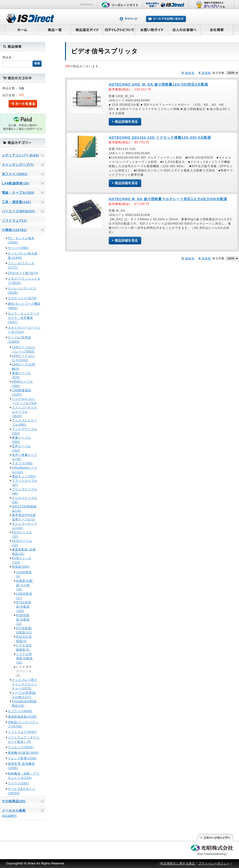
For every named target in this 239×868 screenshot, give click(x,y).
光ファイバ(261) (15, 174)
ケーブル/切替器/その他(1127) (24, 695)
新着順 (206, 73)
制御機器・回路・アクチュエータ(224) (24, 776)
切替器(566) (21, 567)
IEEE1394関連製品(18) (24, 509)
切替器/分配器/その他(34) (24, 585)
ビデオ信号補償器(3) (24, 648)
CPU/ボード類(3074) (23, 273)
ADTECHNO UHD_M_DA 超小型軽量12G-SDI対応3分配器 (158, 84)
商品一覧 (54, 30)
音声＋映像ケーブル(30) (25, 457)
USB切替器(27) (24, 596)
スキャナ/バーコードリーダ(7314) (24, 330)
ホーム (22, 30)
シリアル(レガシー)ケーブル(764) (24, 401)
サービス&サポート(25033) (22, 791)
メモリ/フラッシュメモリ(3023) (24, 281)
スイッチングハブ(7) (18, 165)
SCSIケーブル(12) (22, 543)
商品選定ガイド (87, 30)
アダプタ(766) (22, 463)
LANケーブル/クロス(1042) (24, 358)
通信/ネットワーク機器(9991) (24, 306)
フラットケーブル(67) (25, 483)
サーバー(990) (18, 248)
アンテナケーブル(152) (25, 431)
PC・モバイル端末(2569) (21, 240)
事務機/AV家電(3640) (23, 753)
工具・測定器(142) (16, 202)
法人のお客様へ (185, 30)
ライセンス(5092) (21, 747)
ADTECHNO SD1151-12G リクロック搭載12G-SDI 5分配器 (160, 137)
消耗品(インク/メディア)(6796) (23, 724)
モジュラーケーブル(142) (25, 526)
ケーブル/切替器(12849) (19, 340)
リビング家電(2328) (22, 758)
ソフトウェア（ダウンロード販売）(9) (24, 740)
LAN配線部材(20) (16, 183)
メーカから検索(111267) (14, 813)
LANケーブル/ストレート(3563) (24, 349)
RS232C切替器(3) (24, 639)
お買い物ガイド (152, 30)
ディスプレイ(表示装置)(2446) (23, 256)
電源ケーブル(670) (21, 375)
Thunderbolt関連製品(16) (24, 703)
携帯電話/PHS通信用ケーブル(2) (24, 517)
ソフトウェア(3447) (22, 732)
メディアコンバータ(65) (21, 155)
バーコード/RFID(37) (19, 211)
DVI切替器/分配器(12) (24, 630)
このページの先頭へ (214, 838)
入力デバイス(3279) (22, 298)
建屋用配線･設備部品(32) (24, 552)
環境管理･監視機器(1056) (21, 766)
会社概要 (217, 30)
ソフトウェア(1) (14, 221)
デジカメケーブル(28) (25, 500)
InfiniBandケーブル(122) (24, 470)
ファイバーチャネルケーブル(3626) (25, 412)
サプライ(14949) (20, 711)
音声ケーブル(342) (21, 448)
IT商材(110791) (14, 230)
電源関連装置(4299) (22, 717)
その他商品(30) (14, 801)
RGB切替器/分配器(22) (23, 620)
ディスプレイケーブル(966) (25, 423)
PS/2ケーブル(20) (22, 534)
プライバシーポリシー (214, 863)
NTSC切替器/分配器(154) (24, 607)
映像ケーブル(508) (21, 440)
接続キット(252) (24, 476)
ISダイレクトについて (120, 30)
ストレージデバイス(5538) (22, 291)
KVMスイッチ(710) (22, 560)
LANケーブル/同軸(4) (24, 367)
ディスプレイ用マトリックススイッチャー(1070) (25, 684)
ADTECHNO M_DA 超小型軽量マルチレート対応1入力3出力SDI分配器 (168, 199)
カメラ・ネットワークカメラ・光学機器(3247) (24, 318)
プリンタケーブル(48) (25, 491)
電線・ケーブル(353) (18, 193)
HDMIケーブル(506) (22, 384)
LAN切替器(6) (24, 574)
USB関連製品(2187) (22, 392)
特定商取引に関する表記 (178, 863)
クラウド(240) (18, 783)
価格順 (190, 73)
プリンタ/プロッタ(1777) (21, 265)
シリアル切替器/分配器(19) (24, 658)
